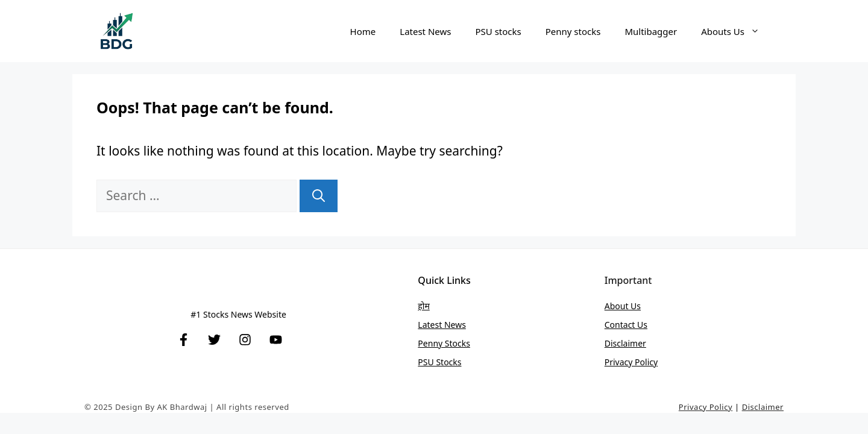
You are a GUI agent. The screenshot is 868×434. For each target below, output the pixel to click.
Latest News (425, 31)
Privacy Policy (631, 362)
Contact (621, 325)
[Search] (319, 196)
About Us (623, 306)
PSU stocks (498, 31)
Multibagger (651, 31)
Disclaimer (625, 343)
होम (423, 306)
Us (642, 325)
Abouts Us (736, 31)
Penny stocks (573, 31)
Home (363, 31)
